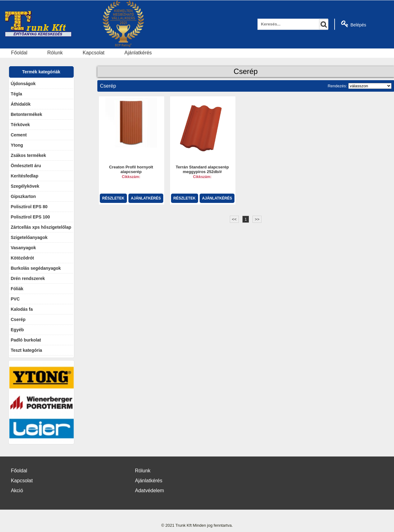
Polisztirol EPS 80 (29, 207)
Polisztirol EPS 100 (30, 217)
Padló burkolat (26, 340)
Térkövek (20, 125)
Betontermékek (27, 114)
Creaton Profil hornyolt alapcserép (131, 170)
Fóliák (17, 289)
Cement (19, 135)
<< (234, 219)
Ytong (17, 145)
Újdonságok (23, 84)
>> (257, 219)
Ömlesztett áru (26, 166)
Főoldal (19, 53)
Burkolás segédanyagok (36, 268)
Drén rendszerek (28, 278)
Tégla (17, 94)
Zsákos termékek (29, 155)
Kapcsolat (94, 53)
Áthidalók (21, 104)
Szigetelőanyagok (29, 237)
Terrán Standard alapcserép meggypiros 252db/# (202, 170)
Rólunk (55, 53)
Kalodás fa (22, 309)
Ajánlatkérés (138, 53)
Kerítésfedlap (25, 176)
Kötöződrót (23, 258)
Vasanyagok (23, 248)
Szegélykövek (25, 186)
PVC (15, 299)
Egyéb (17, 330)
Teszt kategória (27, 350)
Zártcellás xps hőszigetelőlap (41, 227)
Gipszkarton (23, 196)
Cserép (18, 319)
